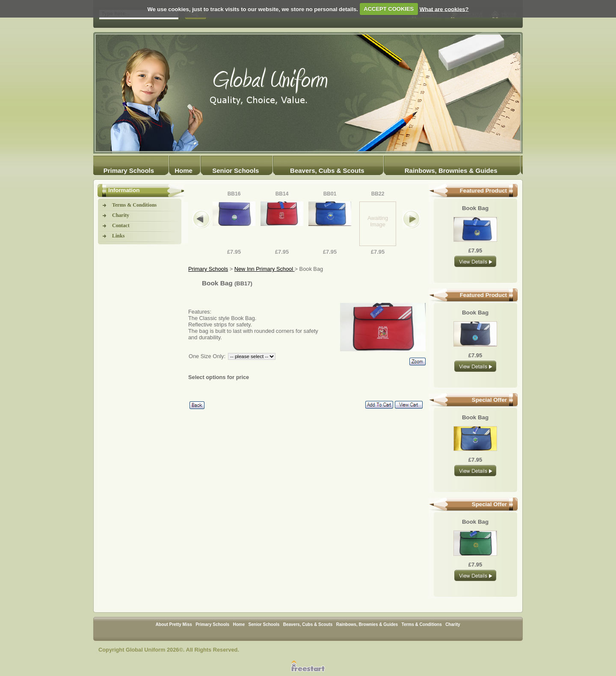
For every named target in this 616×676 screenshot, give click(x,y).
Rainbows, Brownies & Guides (451, 170)
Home (184, 170)
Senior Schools (235, 170)
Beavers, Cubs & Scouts (327, 170)
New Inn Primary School (265, 269)
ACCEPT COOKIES (389, 9)
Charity (121, 215)
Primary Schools (129, 170)
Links (118, 236)
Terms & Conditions (134, 205)
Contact (121, 225)
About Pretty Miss (174, 624)
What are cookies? (444, 9)
